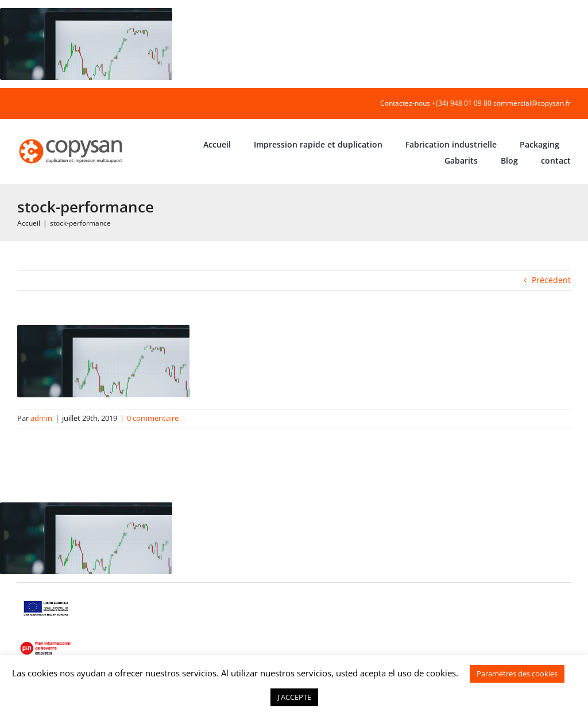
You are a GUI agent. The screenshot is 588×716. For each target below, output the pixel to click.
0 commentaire (153, 418)
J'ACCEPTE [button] (294, 697)
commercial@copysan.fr (532, 103)
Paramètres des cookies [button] (517, 674)
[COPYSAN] (72, 138)
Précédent (551, 280)
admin (41, 418)
